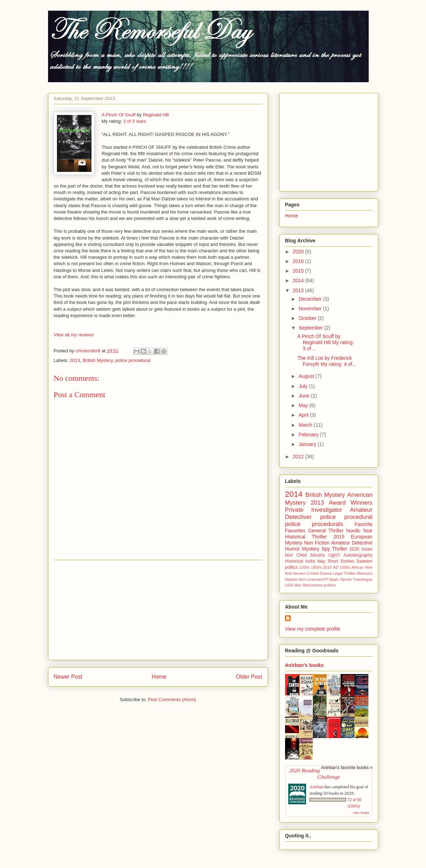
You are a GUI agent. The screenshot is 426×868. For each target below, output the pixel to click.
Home (159, 677)
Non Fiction (317, 543)
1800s (316, 567)
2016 (299, 261)
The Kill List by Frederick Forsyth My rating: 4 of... (327, 361)
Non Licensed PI (313, 579)
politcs (291, 567)
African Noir (362, 567)
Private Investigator (314, 510)
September (311, 328)
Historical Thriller (306, 537)
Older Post (249, 677)
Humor (293, 549)
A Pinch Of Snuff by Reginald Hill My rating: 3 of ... (325, 342)
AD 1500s (341, 567)
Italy (321, 561)
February (309, 435)
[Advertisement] (158, 610)
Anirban (317, 787)
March (306, 425)
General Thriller (326, 531)
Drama (326, 573)
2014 (299, 280)
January (308, 444)
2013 (75, 360)
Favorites (295, 531)
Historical (294, 561)
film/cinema (313, 585)
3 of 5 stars (135, 121)
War (298, 585)
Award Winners (351, 503)
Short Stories (341, 561)
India (310, 561)
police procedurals (314, 524)
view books (361, 813)
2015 (299, 271)
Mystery (311, 549)
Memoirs (365, 573)
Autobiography (358, 555)
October (308, 318)
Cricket (313, 573)
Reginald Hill (156, 115)
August (307, 376)
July (304, 386)
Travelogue (363, 579)
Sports (346, 579)
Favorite (364, 524)
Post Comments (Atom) (172, 699)
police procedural (133, 360)
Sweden (364, 561)
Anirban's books (304, 665)
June (305, 396)
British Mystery (98, 360)
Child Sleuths (311, 555)
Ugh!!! (334, 555)
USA (289, 585)
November (311, 309)
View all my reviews (74, 335)
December (311, 299)
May (304, 405)
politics (330, 585)
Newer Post (68, 677)
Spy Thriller (334, 549)
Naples (291, 579)
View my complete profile (313, 629)
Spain (334, 579)
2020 (299, 252)
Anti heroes (295, 573)
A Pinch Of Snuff (119, 115)
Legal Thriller (345, 573)
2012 (299, 457)
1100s (304, 567)
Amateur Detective (352, 543)
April (304, 415)
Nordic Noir (359, 531)
